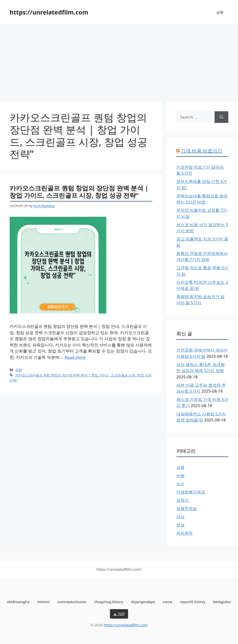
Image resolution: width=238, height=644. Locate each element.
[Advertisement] (119, 60)
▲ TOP (119, 614)
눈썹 (180, 476)
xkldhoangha (18, 602)
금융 (220, 12)
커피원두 (185, 533)
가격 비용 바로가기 (202, 151)
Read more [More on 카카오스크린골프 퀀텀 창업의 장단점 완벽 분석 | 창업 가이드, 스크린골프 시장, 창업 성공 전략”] (75, 357)
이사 (180, 517)
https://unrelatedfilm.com (49, 12)
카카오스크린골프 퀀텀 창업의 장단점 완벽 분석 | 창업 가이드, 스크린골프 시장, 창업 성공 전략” (79, 192)
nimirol (43, 602)
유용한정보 (187, 508)
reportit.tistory (192, 602)
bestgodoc (222, 602)
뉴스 (180, 484)
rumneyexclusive (72, 602)
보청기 (183, 500)
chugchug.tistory (109, 602)
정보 (180, 525)
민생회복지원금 (191, 492)
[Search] (221, 117)
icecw (167, 602)
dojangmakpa (143, 602)
